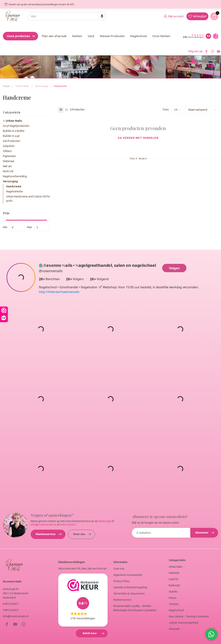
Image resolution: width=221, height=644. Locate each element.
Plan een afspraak (54, 36)
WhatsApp (105, 521)
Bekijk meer (95, 634)
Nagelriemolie (15, 191)
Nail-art (7, 166)
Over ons (82, 534)
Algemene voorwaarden (128, 575)
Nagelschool (138, 36)
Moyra (173, 598)
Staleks (173, 592)
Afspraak (174, 629)
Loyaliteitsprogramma (28, 67)
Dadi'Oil (174, 579)
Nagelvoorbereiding (15, 176)
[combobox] (67, 16)
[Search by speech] (102, 16)
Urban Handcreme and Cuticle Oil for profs (28, 199)
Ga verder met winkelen (138, 138)
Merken (77, 36)
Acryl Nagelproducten (16, 126)
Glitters (7, 151)
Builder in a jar (11, 136)
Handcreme (60, 86)
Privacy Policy (122, 581)
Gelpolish (9, 146)
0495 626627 (11, 604)
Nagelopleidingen (193, 68)
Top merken (83, 67)
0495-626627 (68, 525)
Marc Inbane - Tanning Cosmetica (189, 616)
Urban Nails (22, 86)
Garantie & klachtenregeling (130, 587)
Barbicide (174, 585)
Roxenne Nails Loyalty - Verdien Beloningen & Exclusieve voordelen (135, 608)
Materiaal (9, 161)
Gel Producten (12, 141)
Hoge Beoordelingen (138, 67)
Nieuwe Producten (112, 36)
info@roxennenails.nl (44, 525)
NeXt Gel (8, 171)
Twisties (174, 604)
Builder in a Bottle (14, 131)
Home (6, 86)
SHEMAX (174, 573)
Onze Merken (161, 36)
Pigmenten (9, 156)
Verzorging (41, 86)
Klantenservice (49, 534)
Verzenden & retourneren (129, 594)
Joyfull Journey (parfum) (184, 623)
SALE (91, 36)
